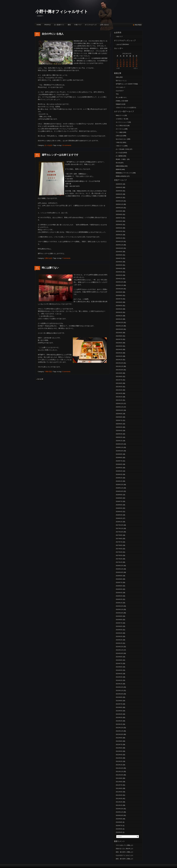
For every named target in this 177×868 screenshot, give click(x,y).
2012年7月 (119, 745)
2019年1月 (119, 481)
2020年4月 (119, 431)
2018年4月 (119, 512)
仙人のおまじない (121, 139)
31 (137, 66)
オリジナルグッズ (91, 25)
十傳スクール (120, 146)
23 (133, 64)
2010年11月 (119, 812)
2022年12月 (119, 323)
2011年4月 (119, 795)
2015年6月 (119, 626)
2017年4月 (119, 552)
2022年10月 (119, 329)
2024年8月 (119, 255)
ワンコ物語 (119, 132)
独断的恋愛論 (120, 166)
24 (137, 64)
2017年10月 (119, 532)
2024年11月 (119, 245)
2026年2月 (119, 194)
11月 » (136, 68)
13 (124, 62)
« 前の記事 (40, 379)
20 (124, 64)
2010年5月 (119, 829)
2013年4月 (119, 714)
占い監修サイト (59, 25)
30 (133, 66)
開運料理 (119, 169)
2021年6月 (119, 383)
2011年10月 (119, 775)
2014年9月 (119, 657)
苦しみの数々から (121, 97)
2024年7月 (119, 258)
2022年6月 (119, 343)
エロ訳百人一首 (121, 119)
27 (124, 66)
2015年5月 (119, 630)
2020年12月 (119, 404)
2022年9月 (119, 333)
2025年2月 (119, 235)
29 (130, 66)
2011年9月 (119, 778)
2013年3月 (119, 718)
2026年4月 (119, 187)
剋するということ (121, 81)
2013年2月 (119, 721)
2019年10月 (119, 451)
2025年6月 (119, 221)
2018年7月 (119, 501)
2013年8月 (119, 701)
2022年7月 (119, 339)
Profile (48, 25)
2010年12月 (119, 809)
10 (137, 60)
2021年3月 (119, 393)
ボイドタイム (120, 129)
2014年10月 (119, 653)
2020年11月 (119, 407)
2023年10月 (119, 289)
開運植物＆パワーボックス (124, 173)
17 (137, 62)
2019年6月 (119, 464)
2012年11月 (119, 731)
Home (39, 25)
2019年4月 (119, 471)
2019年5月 (119, 468)
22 (130, 64)
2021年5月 (119, 387)
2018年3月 (119, 515)
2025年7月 (119, 218)
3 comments (66, 372)
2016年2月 (119, 599)
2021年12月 (119, 363)
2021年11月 (119, 366)
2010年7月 (119, 826)
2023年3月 (119, 312)
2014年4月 (119, 674)
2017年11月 (119, 528)
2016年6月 (119, 586)
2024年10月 (119, 248)
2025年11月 (119, 204)
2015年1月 (119, 643)
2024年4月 (119, 269)
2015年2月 (119, 640)
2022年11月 (119, 326)
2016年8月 (119, 579)
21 (127, 64)
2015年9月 (119, 616)
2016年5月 (119, 589)
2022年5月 (119, 346)
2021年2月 (119, 397)
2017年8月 (119, 539)
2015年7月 (119, 623)
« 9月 (118, 68)
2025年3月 (119, 231)
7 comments (66, 258)
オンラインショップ (122, 122)
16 (133, 62)
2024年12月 (119, 242)
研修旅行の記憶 (121, 104)
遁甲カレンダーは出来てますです (60, 155)
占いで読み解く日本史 (123, 149)
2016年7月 (119, 582)
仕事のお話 (48, 258)
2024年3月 (119, 272)
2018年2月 (119, 518)
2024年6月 (119, 262)
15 (130, 62)
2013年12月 (119, 687)
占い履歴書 (119, 156)
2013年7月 (119, 704)
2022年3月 (119, 353)
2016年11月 (119, 569)
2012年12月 (119, 728)
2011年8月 (119, 782)
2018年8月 (119, 498)
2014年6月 (119, 667)
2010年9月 (119, 819)
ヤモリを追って (121, 87)
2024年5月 (119, 265)
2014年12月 (119, 647)
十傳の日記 (48, 372)
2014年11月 (119, 650)
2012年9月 (119, 738)
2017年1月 (119, 562)
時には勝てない (50, 268)
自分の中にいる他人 (53, 34)
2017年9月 (119, 535)
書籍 (69, 25)
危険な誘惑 (119, 77)
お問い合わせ (104, 25)
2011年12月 (119, 768)
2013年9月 (119, 697)
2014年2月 (119, 680)
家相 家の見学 (121, 852)
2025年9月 (119, 211)
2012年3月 (119, 758)
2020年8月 (119, 417)
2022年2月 (119, 356)
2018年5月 (119, 508)
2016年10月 (119, 572)
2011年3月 (119, 799)
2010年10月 (119, 815)
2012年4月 (119, 755)
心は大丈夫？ (120, 91)
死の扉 (118, 163)
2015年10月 (119, 613)
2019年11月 (119, 447)
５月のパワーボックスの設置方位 (126, 108)
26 (121, 66)
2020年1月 (119, 441)
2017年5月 (119, 549)
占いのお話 (48, 145)
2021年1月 (119, 400)
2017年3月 (119, 555)
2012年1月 (119, 765)
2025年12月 (119, 201)
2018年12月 (119, 485)
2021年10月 (119, 370)
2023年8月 (119, 296)
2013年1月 (119, 724)
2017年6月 (119, 545)
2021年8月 (119, 377)
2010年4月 (119, 832)
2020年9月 (119, 414)
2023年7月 (119, 299)
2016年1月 (119, 603)
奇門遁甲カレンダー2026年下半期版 (127, 84)
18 (117, 64)
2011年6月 (119, 788)
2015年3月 (119, 637)
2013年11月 (119, 691)
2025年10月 (119, 208)
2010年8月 (119, 822)
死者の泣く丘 (120, 849)
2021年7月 (119, 380)
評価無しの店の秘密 (122, 101)
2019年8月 (119, 458)
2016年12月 (119, 566)
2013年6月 (119, 707)
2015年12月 (119, 606)
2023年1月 (119, 319)
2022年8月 (119, 336)
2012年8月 (119, 741)
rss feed (138, 25)
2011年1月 (119, 805)
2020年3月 (119, 434)
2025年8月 (119, 214)
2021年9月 (119, 373)
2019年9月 (119, 454)
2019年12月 (119, 444)
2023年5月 (119, 306)
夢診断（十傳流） (121, 159)
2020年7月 (119, 420)
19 (121, 64)
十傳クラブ (78, 25)
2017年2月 (119, 559)
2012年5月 (119, 751)
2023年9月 (119, 292)
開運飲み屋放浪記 (121, 176)
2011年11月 (119, 772)
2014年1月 (119, 684)
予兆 (117, 94)
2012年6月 (119, 748)
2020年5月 (119, 427)
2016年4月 (119, 593)
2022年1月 (119, 360)
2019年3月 (119, 474)
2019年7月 (119, 461)
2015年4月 (119, 633)
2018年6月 (119, 505)
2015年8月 (119, 620)
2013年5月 (119, 711)
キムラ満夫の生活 (121, 126)
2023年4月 (119, 309)
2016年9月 (119, 576)
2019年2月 (119, 478)
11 (117, 62)
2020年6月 (119, 424)
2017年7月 (119, 542)
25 (117, 66)
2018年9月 (119, 495)
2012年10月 (119, 734)
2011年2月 (119, 802)
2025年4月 (119, 228)
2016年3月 (119, 596)
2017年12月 (119, 525)
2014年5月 (119, 670)
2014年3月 (119, 677)
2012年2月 (119, 761)
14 (127, 62)
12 (121, 62)
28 (127, 66)
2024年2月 (119, 275)
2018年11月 (119, 488)
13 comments (67, 145)
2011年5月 (119, 792)
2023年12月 (119, 282)
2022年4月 (119, 350)
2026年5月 (119, 184)
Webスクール (120, 115)
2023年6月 (119, 302)
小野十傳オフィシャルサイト (62, 12)
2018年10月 (119, 491)
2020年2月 (119, 437)
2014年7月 (119, 664)
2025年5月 (119, 225)
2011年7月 (119, 785)
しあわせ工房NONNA (122, 44)
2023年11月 (119, 285)
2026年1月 (119, 198)
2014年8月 (119, 660)
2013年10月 (119, 694)
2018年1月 (119, 522)
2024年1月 (119, 279)
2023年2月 (119, 316)
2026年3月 (119, 191)
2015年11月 (119, 610)
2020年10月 (119, 410)
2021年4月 (119, 390)
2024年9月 (119, 252)
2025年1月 (119, 238)
